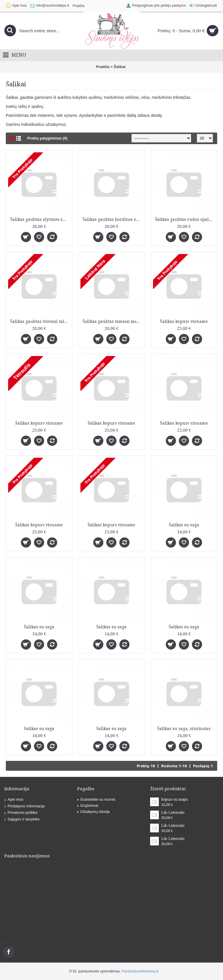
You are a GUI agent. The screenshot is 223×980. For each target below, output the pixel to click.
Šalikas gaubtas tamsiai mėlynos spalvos (112, 321)
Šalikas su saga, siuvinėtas (184, 729)
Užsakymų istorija (93, 812)
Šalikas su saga (184, 525)
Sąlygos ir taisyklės (22, 819)
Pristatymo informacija (25, 806)
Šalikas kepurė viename (184, 321)
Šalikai (119, 67)
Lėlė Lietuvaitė (173, 813)
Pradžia (103, 67)
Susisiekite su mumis (96, 799)
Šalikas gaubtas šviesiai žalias (40, 321)
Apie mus (14, 800)
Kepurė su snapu (175, 800)
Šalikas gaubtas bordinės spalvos (112, 219)
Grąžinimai (88, 805)
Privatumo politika (21, 813)
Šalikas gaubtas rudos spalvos (185, 219)
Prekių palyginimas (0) (47, 138)
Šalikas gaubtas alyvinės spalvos (40, 219)
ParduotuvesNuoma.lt (140, 971)
